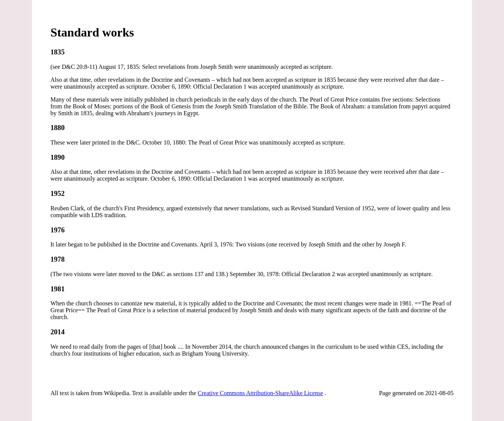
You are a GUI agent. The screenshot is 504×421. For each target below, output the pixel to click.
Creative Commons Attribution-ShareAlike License (260, 393)
